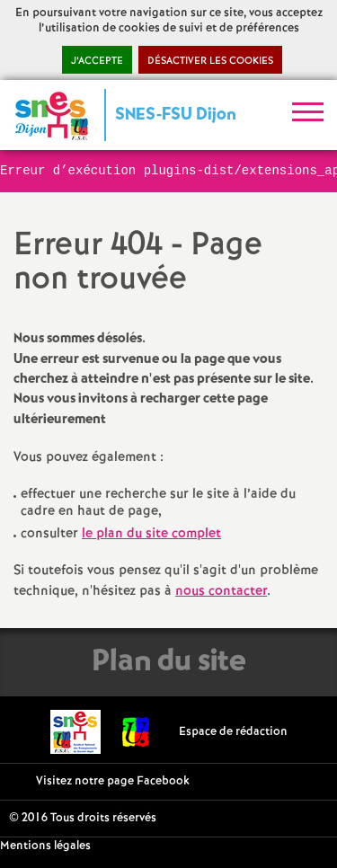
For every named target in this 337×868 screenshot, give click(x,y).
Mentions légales (45, 846)
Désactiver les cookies (210, 61)
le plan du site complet (151, 534)
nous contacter (221, 591)
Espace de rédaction (233, 732)
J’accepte (97, 61)
